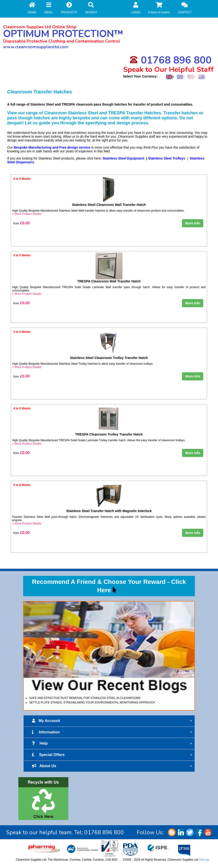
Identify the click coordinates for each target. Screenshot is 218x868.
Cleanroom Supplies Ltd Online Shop (40, 27)
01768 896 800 (171, 60)
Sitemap (204, 860)
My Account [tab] (112, 721)
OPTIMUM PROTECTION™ (63, 34)
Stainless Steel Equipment (124, 158)
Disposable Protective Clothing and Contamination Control (62, 41)
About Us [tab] (112, 766)
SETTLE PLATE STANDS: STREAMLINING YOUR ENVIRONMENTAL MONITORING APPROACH (92, 703)
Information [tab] (112, 732)
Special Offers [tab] (112, 755)
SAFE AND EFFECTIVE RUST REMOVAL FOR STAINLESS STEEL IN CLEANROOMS (85, 698)
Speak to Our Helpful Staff (168, 70)
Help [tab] (112, 743)
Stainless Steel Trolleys (167, 158)
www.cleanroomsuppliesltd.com (36, 47)
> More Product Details (27, 214)
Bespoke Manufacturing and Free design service (52, 147)
